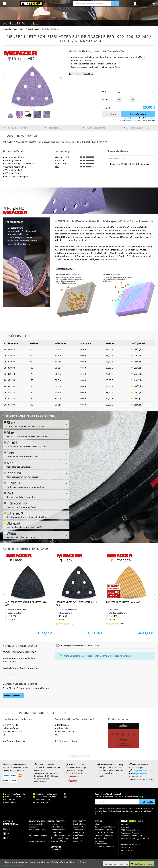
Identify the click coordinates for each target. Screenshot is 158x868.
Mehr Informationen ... (14, 865)
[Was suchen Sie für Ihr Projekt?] (92, 3)
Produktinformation (16, 128)
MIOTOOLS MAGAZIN (131, 844)
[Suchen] (115, 3)
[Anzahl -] (119, 99)
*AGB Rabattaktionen (130, 830)
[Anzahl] (126, 99)
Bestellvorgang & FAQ (104, 829)
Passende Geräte (118, 151)
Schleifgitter (78, 829)
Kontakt (125, 824)
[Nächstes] (61, 78)
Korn (104, 91)
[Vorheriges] (5, 78)
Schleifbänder (79, 827)
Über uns (99, 824)
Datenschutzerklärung (117, 811)
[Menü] (4, 3)
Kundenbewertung (94, 128)
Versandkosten (150, 118)
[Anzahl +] (133, 99)
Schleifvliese (78, 838)
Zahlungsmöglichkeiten (105, 827)
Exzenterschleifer (58, 841)
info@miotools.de (140, 774)
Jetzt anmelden (147, 802)
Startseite (7, 29)
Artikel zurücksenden (104, 832)
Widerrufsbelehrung (130, 838)
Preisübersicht (52, 128)
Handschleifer (57, 832)
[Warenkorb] (153, 3)
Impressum (126, 833)
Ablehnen (124, 864)
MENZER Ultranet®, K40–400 (123, 602)
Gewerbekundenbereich (105, 846)
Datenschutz (145, 838)
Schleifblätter (79, 832)
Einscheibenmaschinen (61, 835)
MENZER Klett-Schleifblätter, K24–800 (27, 604)
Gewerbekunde (131, 120)
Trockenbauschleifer (59, 838)
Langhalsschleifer (36, 824)
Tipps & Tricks (127, 847)
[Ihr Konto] (135, 3)
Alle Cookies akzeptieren (142, 864)
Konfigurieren (110, 864)
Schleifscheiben (79, 824)
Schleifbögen (78, 835)
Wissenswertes (127, 850)
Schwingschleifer (58, 829)
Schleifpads (78, 841)
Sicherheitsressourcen (135, 128)
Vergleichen (111, 114)
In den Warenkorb (138, 114)
